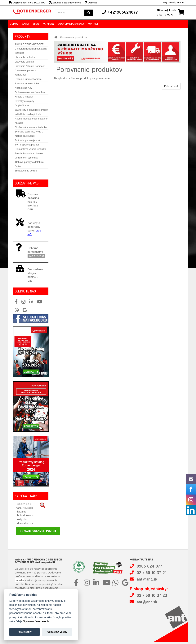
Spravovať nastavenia (36, 622)
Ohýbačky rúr (22, 105)
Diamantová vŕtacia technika (30, 149)
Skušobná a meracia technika (31, 127)
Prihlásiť (181, 3)
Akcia (26, 24)
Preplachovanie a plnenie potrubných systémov (29, 156)
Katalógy (48, 24)
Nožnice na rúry (23, 88)
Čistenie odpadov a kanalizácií (25, 73)
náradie (19, 580)
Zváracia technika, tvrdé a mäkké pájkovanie (29, 134)
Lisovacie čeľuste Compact (30, 66)
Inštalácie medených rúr (28, 114)
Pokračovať (171, 86)
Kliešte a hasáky (24, 97)
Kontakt (93, 24)
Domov (14, 24)
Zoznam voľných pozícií (38, 531)
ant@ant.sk (147, 579)
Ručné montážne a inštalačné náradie (31, 121)
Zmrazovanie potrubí (26, 171)
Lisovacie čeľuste (24, 62)
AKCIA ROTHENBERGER (29, 44)
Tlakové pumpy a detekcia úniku (29, 164)
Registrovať (169, 3)
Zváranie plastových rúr (28, 140)
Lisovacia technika (25, 57)
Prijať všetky (24, 632)
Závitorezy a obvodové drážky (31, 110)
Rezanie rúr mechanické (28, 79)
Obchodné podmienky (71, 24)
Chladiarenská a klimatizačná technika (31, 51)
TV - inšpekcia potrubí (27, 145)
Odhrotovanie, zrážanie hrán (30, 92)
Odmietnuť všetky (57, 632)
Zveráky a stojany (24, 101)
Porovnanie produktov (74, 37)
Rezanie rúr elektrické (27, 83)
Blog (36, 24)
